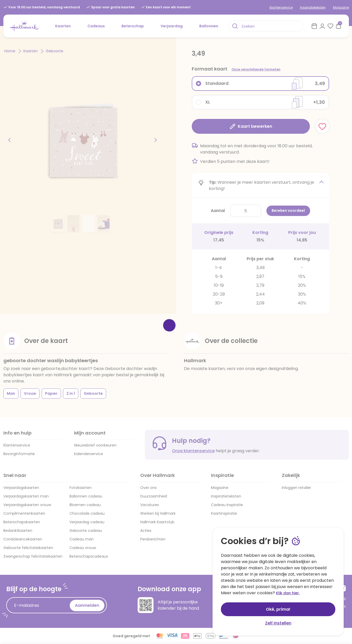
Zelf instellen (278, 623)
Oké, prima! (278, 609)
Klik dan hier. (288, 593)
